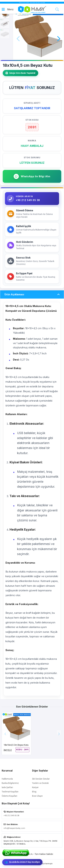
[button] (59, 34)
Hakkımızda (7, 779)
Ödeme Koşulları (9, 796)
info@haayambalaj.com (14, 828)
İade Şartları (7, 787)
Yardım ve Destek (40, 783)
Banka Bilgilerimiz (10, 783)
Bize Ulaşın (37, 796)
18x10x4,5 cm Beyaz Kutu (16, 745)
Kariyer (35, 787)
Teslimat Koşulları (10, 792)
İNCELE (8, 750)
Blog (34, 792)
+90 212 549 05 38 (11, 816)
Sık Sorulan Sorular (41, 779)
